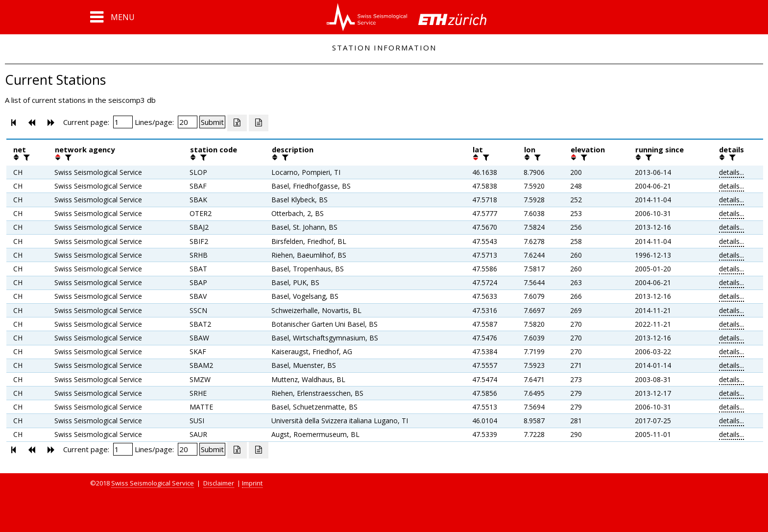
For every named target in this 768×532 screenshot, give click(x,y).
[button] (112, 17)
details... (732, 172)
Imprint (252, 483)
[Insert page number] (123, 122)
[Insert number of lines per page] (188, 122)
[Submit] (212, 122)
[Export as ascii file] (259, 123)
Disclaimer (219, 483)
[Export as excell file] (237, 123)
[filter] (25, 157)
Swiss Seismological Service (153, 483)
